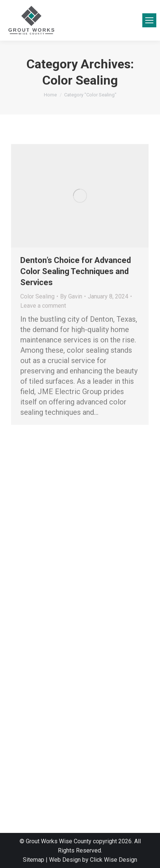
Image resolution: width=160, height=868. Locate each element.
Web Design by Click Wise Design (93, 860)
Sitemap (34, 860)
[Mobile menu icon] (149, 20)
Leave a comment (43, 306)
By (71, 296)
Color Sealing (37, 296)
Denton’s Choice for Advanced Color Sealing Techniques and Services (76, 271)
